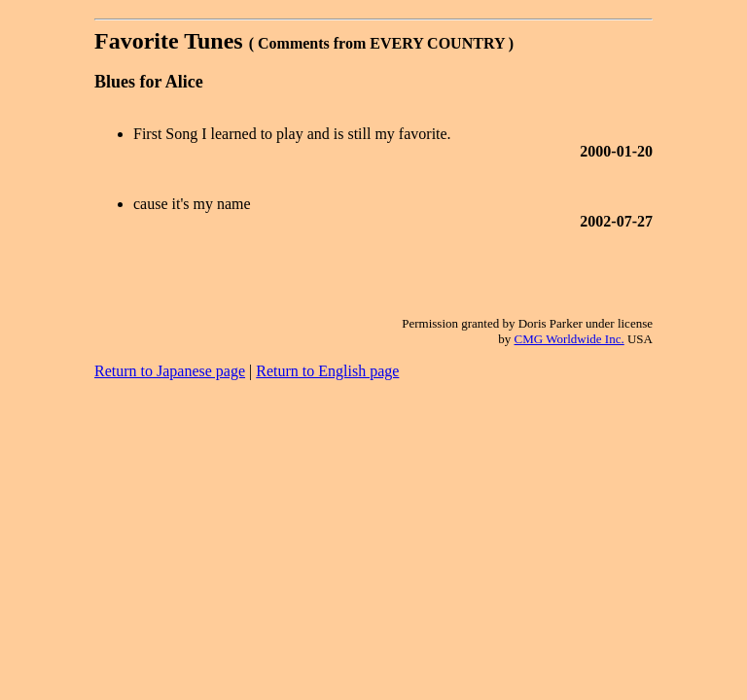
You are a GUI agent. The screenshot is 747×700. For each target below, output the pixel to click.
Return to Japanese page (170, 371)
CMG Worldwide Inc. (569, 339)
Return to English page (327, 371)
